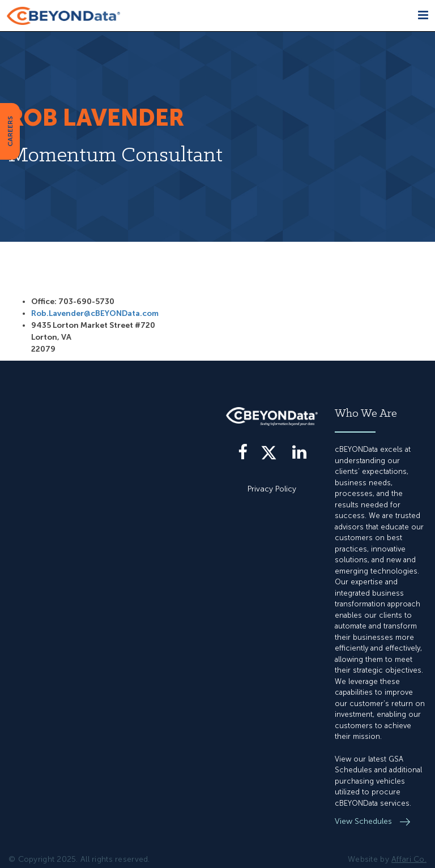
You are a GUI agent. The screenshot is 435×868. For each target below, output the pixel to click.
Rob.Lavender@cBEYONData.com (95, 313)
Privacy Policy (272, 489)
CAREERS (10, 131)
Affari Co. (409, 859)
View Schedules (364, 821)
